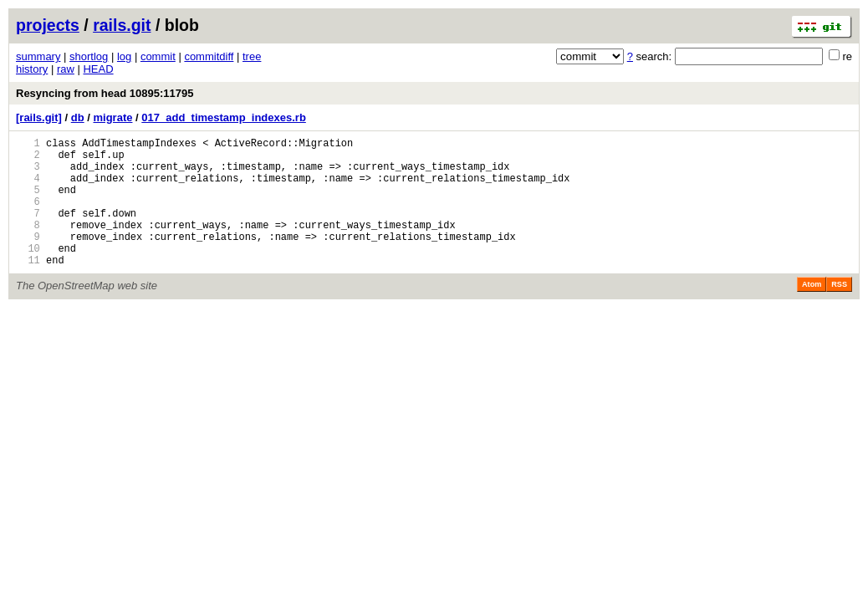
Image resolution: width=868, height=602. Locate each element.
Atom (812, 312)
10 (28, 273)
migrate (112, 117)
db (78, 117)
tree (252, 56)
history (32, 69)
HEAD (98, 69)
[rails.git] (39, 117)
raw (66, 69)
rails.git (122, 25)
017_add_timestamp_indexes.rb (224, 117)
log (124, 56)
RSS (839, 312)
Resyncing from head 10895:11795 (105, 93)
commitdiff (209, 56)
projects (48, 25)
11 (28, 287)
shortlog (89, 56)
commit (158, 56)
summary (38, 56)
